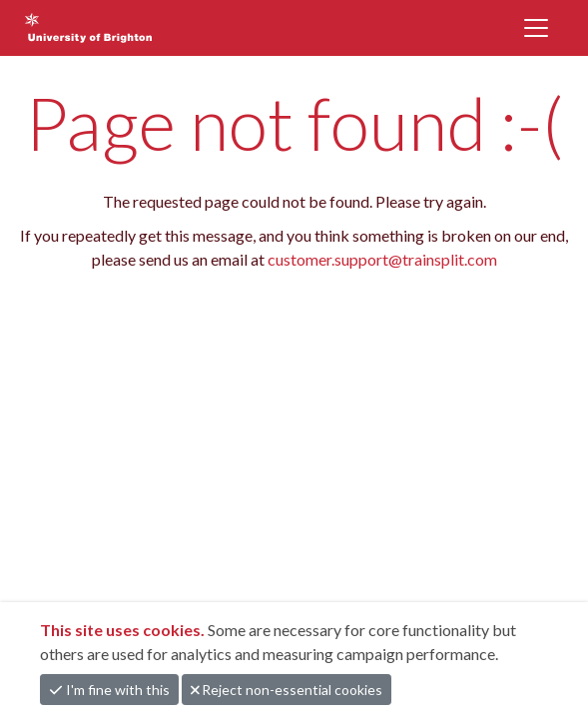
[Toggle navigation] (536, 28)
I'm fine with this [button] (109, 690)
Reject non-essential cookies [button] (287, 690)
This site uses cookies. (124, 630)
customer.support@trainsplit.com (382, 259)
